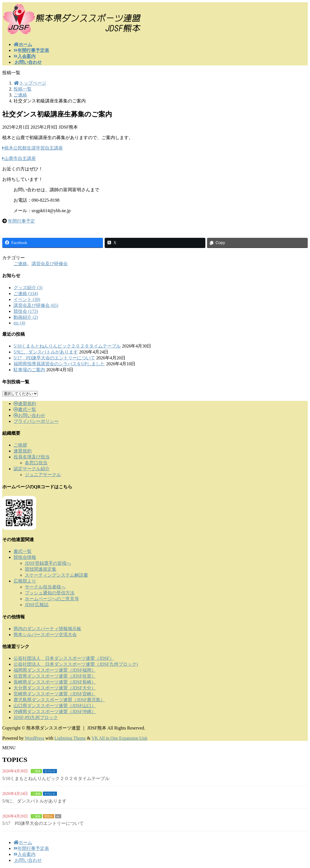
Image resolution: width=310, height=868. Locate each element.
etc (58, 816)
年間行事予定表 (31, 848)
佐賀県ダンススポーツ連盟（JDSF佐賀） (55, 676)
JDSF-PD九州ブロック (36, 718)
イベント (50, 771)
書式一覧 (25, 409)
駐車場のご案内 (29, 370)
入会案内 (25, 854)
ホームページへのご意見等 (52, 599)
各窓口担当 (36, 463)
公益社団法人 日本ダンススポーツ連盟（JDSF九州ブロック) (76, 664)
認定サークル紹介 (32, 469)
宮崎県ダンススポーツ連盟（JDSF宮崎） (55, 694)
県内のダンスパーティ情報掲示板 (47, 629)
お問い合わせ (29, 415)
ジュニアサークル (43, 475)
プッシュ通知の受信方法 (50, 593)
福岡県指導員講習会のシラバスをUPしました (59, 364)
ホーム (23, 842)
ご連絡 (20, 264)
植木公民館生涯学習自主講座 (34, 148)
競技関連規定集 (41, 569)
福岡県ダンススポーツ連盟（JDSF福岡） (55, 670)
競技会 (49, 816)
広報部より (25, 581)
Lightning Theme (70, 738)
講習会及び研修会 (50, 264)
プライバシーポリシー (36, 421)
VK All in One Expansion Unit (120, 738)
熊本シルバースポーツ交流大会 (45, 635)
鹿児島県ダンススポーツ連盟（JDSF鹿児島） (59, 700)
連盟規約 (25, 404)
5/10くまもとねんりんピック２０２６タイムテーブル (67, 346)
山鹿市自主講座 (20, 158)
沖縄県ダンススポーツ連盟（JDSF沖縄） (55, 712)
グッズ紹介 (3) (28, 288)
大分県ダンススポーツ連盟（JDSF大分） (55, 688)
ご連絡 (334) (26, 294)
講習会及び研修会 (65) (36, 305)
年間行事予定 (21, 221)
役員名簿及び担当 (32, 457)
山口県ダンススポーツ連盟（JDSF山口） (55, 706)
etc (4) (19, 323)
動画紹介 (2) (26, 317)
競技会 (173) (26, 311)
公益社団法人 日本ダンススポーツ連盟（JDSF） (64, 658)
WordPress (35, 738)
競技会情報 (25, 557)
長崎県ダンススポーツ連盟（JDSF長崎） (55, 682)
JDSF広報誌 (37, 605)
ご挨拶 (20, 445)
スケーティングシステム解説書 (56, 575)
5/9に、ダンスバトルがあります (46, 352)
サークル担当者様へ (45, 587)
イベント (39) (27, 299)
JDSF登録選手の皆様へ (48, 563)
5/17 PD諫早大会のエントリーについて (54, 358)
